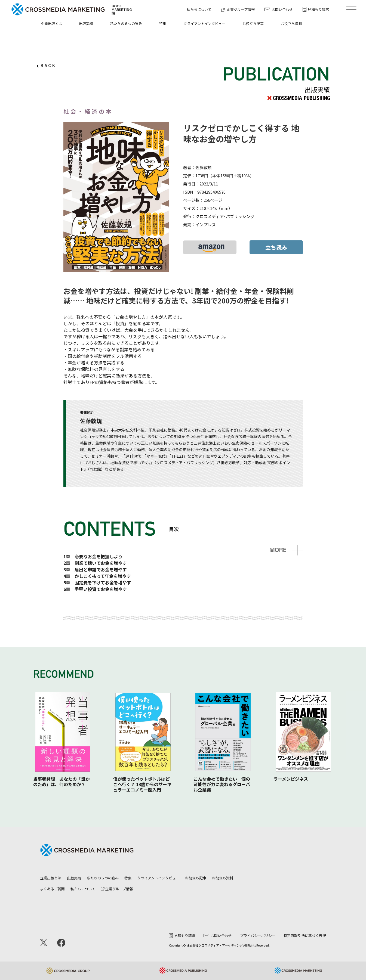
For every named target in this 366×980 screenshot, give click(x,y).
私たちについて (199, 9)
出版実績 (86, 24)
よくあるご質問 (52, 889)
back (48, 65)
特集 (163, 24)
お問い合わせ (279, 9)
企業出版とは (51, 24)
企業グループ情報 (238, 9)
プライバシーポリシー (258, 936)
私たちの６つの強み (126, 24)
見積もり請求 (316, 9)
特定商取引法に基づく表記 (305, 936)
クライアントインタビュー (204, 24)
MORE (278, 550)
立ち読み (276, 247)
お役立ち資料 (291, 24)
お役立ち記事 (253, 24)
